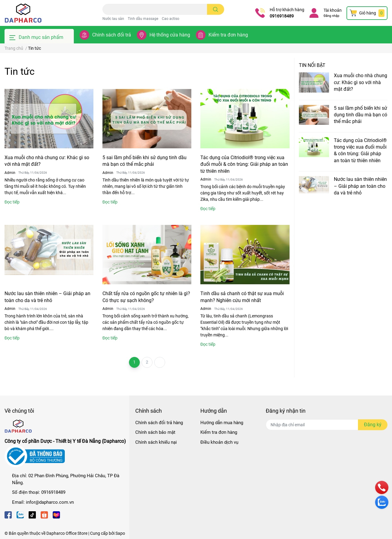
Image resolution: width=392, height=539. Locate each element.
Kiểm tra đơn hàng (228, 35)
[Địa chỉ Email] (327, 425)
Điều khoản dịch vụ (219, 442)
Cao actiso (171, 19)
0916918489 (282, 16)
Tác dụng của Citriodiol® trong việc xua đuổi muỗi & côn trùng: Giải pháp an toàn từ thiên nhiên (244, 164)
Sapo (120, 533)
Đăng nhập (331, 16)
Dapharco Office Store (67, 533)
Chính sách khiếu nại (156, 442)
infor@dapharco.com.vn (50, 502)
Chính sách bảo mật (155, 432)
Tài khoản (333, 10)
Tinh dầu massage (143, 19)
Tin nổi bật (312, 65)
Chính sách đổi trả (112, 35)
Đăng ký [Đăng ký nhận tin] (373, 425)
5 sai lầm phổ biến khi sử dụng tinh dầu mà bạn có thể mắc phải (361, 115)
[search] (216, 9)
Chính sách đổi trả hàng (159, 423)
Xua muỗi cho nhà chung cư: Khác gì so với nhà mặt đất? (361, 82)
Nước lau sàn (113, 19)
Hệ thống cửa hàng (170, 35)
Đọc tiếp (12, 202)
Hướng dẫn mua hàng (222, 423)
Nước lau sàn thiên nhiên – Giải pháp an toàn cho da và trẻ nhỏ (360, 186)
